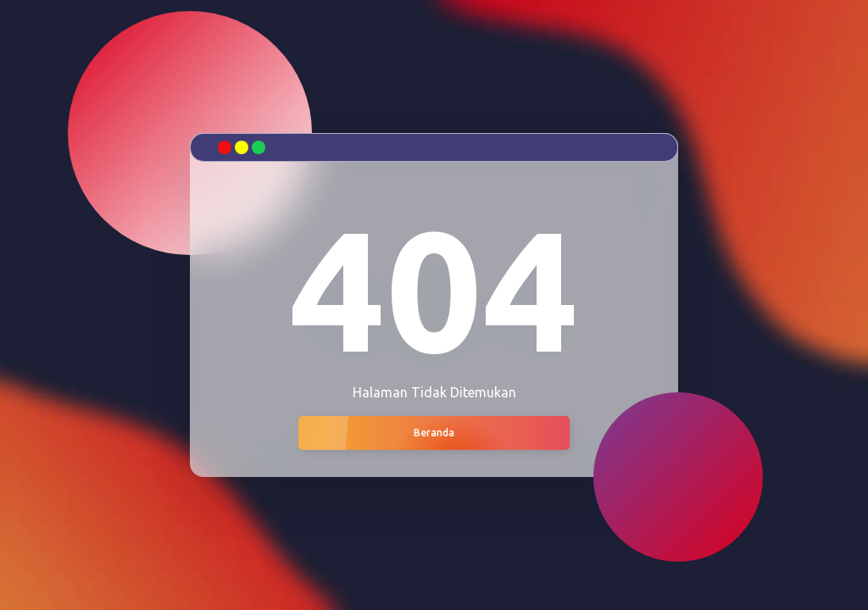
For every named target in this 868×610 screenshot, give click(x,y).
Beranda (434, 433)
